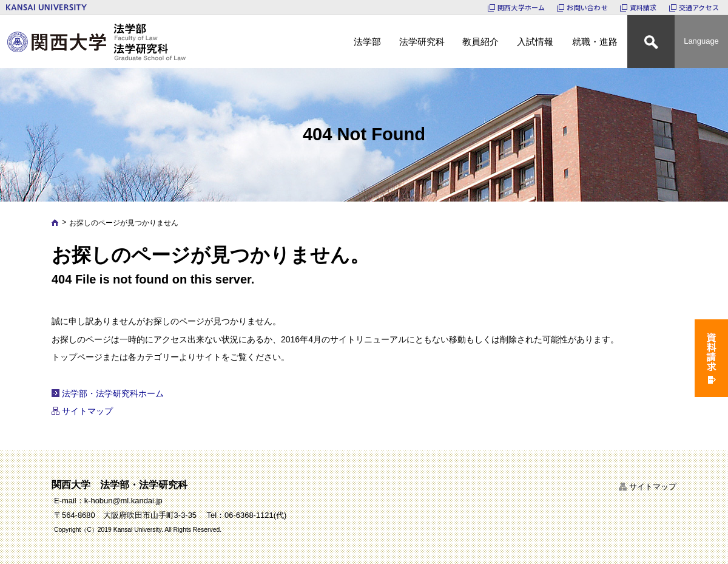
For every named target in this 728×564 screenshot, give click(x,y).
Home (55, 223)
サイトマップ (87, 411)
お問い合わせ (587, 7)
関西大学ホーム (521, 7)
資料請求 (643, 7)
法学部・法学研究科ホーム (113, 393)
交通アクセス (699, 7)
